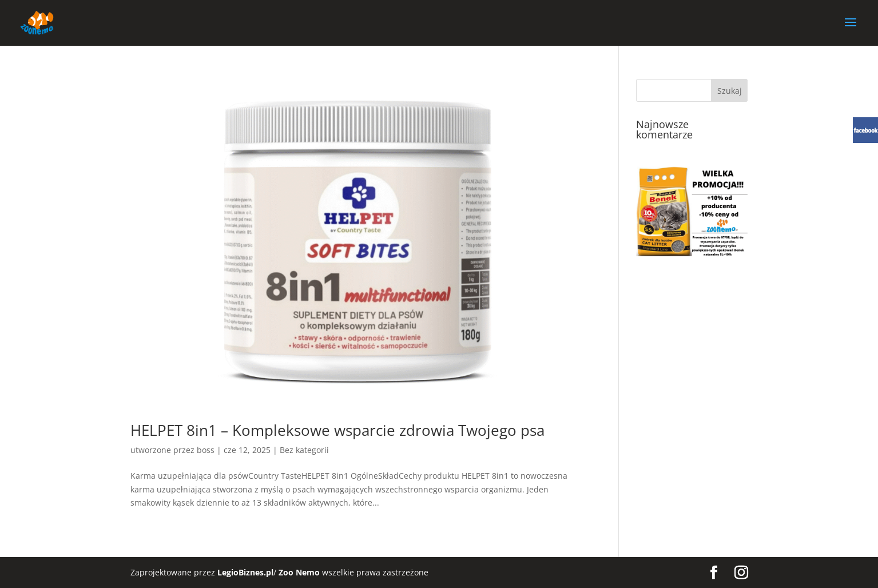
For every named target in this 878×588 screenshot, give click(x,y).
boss (206, 450)
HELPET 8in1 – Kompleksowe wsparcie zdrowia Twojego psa (337, 430)
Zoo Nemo (299, 572)
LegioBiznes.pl (245, 572)
